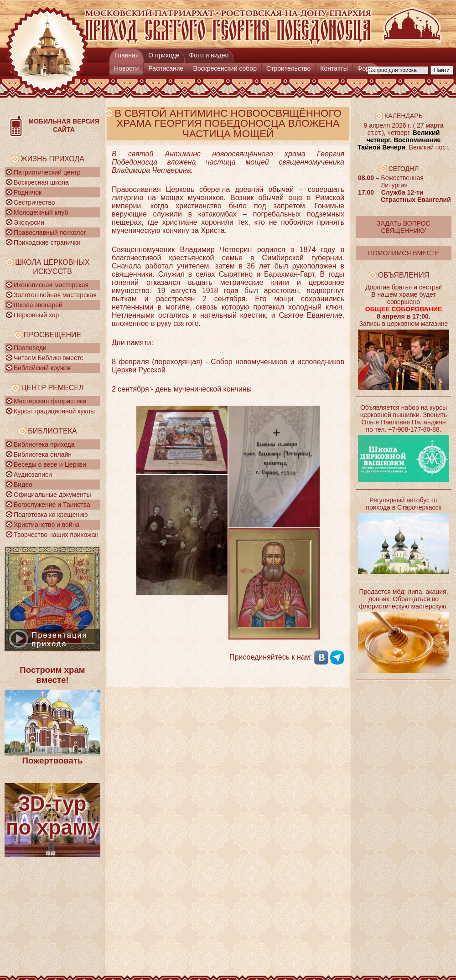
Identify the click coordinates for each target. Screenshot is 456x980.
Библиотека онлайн (43, 454)
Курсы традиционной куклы (54, 411)
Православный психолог (50, 232)
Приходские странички (47, 242)
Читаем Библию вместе (49, 358)
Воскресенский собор (225, 68)
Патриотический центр (47, 172)
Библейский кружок (42, 368)
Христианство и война (47, 525)
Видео (23, 485)
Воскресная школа (41, 182)
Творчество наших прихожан (56, 535)
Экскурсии (29, 222)
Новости (126, 68)
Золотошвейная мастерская (55, 295)
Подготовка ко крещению (51, 515)
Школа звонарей (38, 305)
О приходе (164, 55)
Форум (367, 68)
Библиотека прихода (44, 444)
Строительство (288, 68)
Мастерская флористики (50, 401)
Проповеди (30, 348)
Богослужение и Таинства (52, 505)
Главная (127, 55)
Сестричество (34, 202)
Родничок (28, 192)
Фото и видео (209, 55)
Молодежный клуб (41, 212)
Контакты (334, 68)
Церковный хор (36, 315)
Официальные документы (52, 495)
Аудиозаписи (33, 475)
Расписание (166, 68)
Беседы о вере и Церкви (50, 464)
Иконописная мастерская (51, 285)
